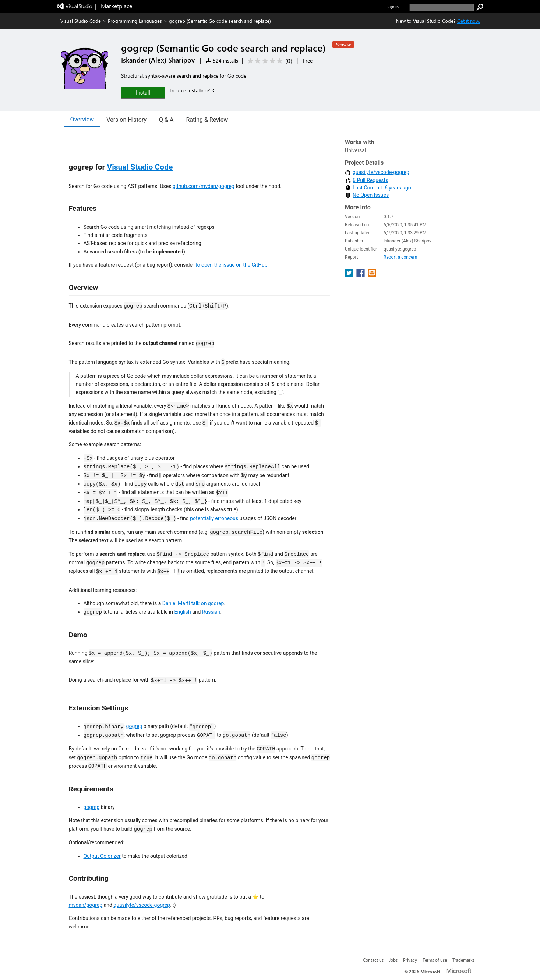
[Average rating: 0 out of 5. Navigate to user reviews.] (269, 61)
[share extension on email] (372, 275)
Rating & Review (207, 120)
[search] (442, 8)
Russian (211, 612)
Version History (126, 120)
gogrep (134, 726)
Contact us (373, 960)
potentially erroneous (214, 518)
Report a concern (400, 257)
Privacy (410, 960)
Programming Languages (135, 21)
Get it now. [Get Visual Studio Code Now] (469, 21)
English (182, 612)
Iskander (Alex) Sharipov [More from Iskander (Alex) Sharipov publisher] (158, 60)
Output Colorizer (102, 856)
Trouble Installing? (192, 90)
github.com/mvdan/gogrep (204, 186)
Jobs (393, 960)
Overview (82, 119)
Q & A (166, 120)
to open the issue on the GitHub (232, 265)
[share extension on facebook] (361, 275)
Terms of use (435, 960)
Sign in (393, 7)
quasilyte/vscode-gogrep (142, 905)
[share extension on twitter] (350, 275)
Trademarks (463, 960)
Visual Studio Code (81, 21)
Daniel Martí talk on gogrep (193, 603)
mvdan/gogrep (86, 905)
